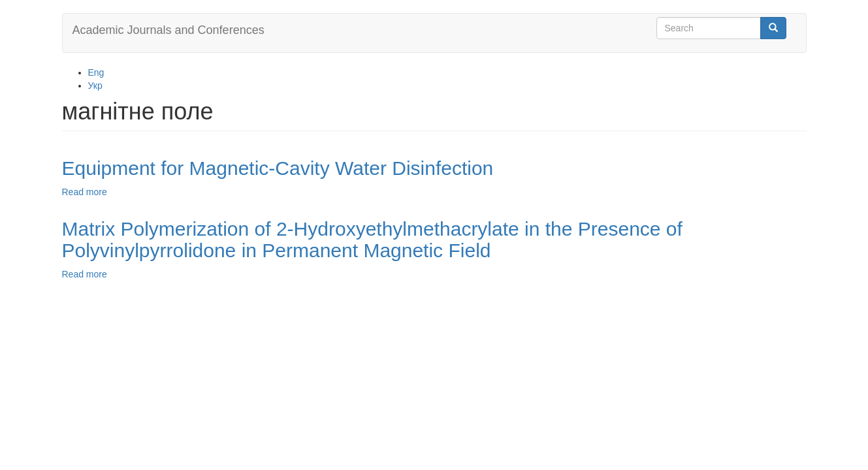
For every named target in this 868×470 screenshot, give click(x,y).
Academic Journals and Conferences (169, 30)
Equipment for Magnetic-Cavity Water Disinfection (278, 168)
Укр (95, 86)
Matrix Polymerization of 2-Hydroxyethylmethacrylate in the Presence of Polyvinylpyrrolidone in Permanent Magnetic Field (372, 240)
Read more (85, 192)
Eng (96, 72)
